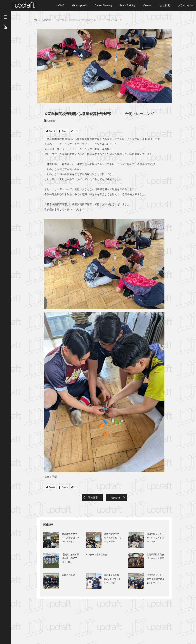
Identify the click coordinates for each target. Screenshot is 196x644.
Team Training (128, 5)
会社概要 (165, 5)
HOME (60, 5)
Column (148, 5)
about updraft (79, 5)
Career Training (103, 5)
